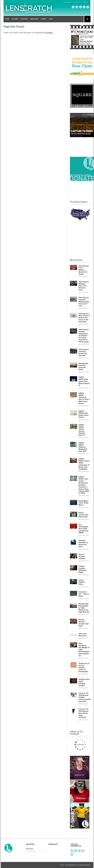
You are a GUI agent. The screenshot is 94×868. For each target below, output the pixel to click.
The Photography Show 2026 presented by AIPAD (83, 529)
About (85, 2)
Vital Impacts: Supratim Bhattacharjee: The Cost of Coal (84, 302)
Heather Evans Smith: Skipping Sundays (84, 682)
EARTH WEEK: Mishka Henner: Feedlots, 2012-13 (82, 430)
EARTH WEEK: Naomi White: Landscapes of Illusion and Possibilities (84, 464)
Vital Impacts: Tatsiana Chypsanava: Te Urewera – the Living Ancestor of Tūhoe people (84, 335)
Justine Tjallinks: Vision (82, 582)
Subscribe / (68, 2)
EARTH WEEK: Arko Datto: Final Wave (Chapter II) (84, 381)
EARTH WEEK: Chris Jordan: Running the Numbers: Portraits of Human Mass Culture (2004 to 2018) (84, 485)
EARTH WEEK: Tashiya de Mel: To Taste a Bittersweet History (84, 398)
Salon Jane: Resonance (83, 635)
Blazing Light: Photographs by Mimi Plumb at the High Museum (84, 608)
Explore (15, 19)
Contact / (78, 2)
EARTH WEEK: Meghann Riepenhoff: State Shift (83, 447)
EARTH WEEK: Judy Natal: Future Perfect (83, 414)
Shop (51, 19)
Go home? (49, 32)
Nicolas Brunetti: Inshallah (82, 556)
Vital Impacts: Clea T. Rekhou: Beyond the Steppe (84, 270)
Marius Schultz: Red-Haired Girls (84, 515)
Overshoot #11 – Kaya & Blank (84, 594)
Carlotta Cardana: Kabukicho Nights (83, 569)
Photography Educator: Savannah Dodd (83, 366)
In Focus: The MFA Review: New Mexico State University (84, 713)
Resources (34, 19)
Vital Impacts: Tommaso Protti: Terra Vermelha (84, 352)
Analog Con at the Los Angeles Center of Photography (84, 667)
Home (7, 19)
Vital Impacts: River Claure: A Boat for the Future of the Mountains (84, 318)
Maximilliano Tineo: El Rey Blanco (83, 503)
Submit (44, 19)
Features (24, 19)
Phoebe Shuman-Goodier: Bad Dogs (84, 623)
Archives (30, 848)
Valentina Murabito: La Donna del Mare (83, 543)
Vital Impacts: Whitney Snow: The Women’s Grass (84, 286)
